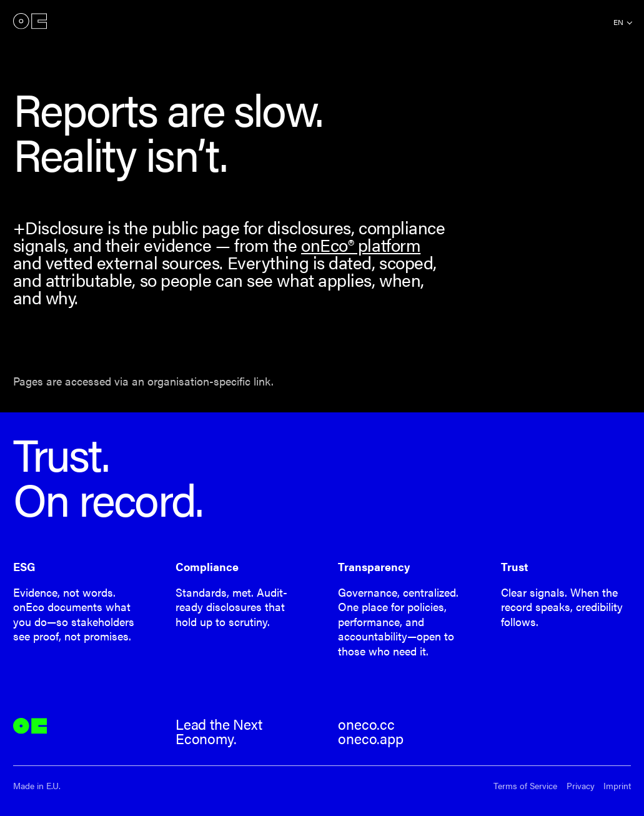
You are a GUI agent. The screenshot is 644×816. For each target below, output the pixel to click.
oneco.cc (366, 724)
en (618, 22)
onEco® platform (361, 245)
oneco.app (370, 739)
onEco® (30, 22)
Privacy (581, 786)
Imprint (617, 786)
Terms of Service (525, 786)
